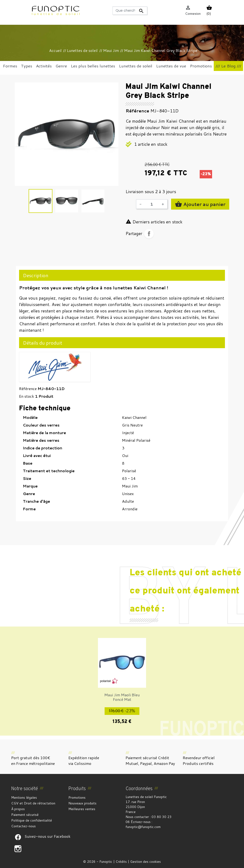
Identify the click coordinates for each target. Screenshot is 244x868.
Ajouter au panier (200, 204)
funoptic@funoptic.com (143, 827)
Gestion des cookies (145, 862)
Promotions (77, 798)
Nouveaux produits (82, 803)
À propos (18, 809)
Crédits (121, 862)
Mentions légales (24, 798)
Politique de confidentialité (32, 820)
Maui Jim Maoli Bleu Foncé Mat (122, 697)
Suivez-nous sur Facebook (18, 837)
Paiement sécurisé (25, 815)
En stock (27, 396)
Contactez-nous (23, 826)
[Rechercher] (130, 11)
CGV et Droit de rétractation (33, 803)
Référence (28, 389)
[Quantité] (152, 204)
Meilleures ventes (82, 809)
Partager (149, 234)
